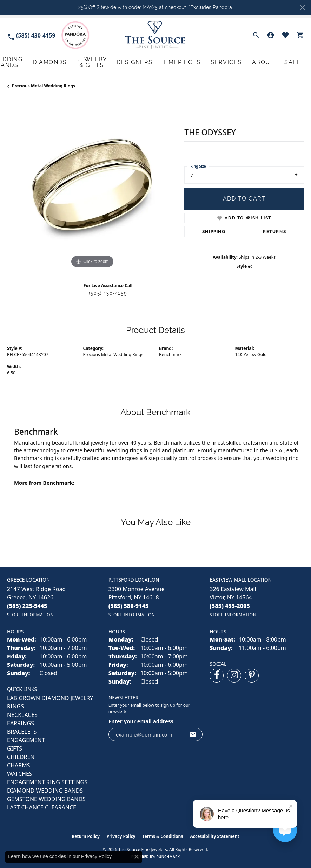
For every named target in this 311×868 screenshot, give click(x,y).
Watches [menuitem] (20, 773)
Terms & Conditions (163, 836)
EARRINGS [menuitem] (21, 723)
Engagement (22, 62)
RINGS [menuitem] (15, 706)
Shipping (214, 231)
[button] (256, 35)
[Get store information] (30, 614)
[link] (31, 35)
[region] (92, 184)
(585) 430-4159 (108, 293)
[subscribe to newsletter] (193, 734)
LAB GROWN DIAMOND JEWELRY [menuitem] (50, 698)
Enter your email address (141, 720)
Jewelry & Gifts (144, 62)
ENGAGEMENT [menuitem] (26, 740)
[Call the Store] (27, 605)
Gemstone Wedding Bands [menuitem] (46, 799)
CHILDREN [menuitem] (21, 757)
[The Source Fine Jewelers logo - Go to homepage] (155, 35)
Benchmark (170, 354)
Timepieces (219, 62)
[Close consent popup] (137, 857)
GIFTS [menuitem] (15, 748)
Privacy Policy (121, 836)
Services (251, 62)
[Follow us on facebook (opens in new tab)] (217, 675)
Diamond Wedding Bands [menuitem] (45, 790)
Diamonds (104, 62)
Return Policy (86, 836)
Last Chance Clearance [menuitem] (42, 807)
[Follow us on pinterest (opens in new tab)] (252, 675)
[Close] (302, 8)
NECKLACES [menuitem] (22, 714)
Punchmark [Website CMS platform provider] (168, 856)
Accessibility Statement (214, 836)
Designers (184, 62)
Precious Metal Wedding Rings (44, 85)
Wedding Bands (65, 62)
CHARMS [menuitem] (18, 765)
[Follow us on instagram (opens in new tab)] (234, 675)
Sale (298, 62)
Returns (274, 231)
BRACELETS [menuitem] (22, 731)
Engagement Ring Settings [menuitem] (47, 782)
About (277, 62)
